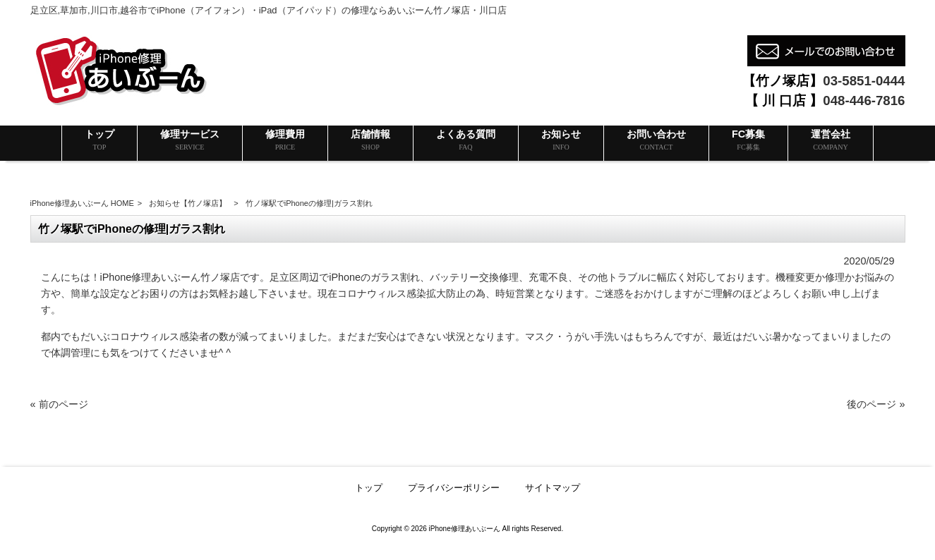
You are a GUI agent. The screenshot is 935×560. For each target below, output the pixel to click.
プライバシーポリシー (454, 488)
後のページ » (876, 404)
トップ (369, 488)
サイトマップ (553, 488)
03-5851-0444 (864, 81)
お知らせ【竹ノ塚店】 (188, 203)
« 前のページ (59, 404)
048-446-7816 (864, 101)
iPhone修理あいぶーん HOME (82, 203)
